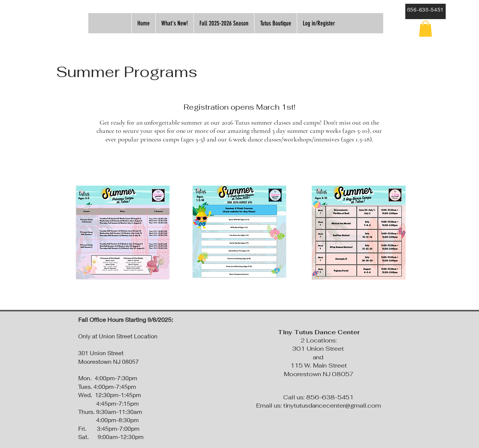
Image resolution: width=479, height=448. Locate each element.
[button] (425, 29)
